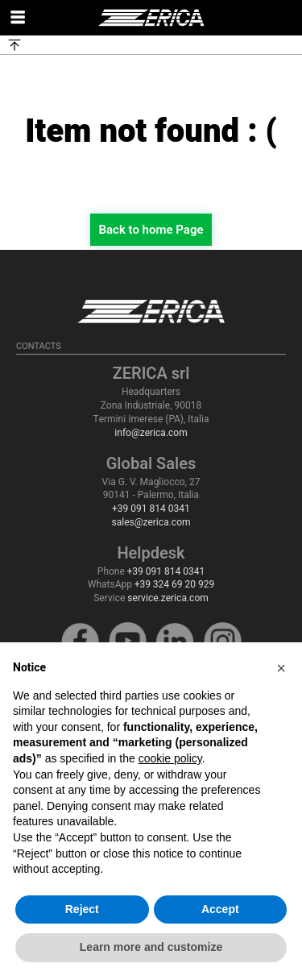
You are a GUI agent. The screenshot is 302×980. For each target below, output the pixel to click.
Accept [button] (220, 909)
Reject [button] (82, 909)
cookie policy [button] (170, 758)
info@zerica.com (151, 433)
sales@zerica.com (151, 522)
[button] (281, 668)
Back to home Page (151, 230)
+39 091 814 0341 (151, 509)
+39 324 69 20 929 (174, 584)
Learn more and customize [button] (151, 947)
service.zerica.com (168, 598)
